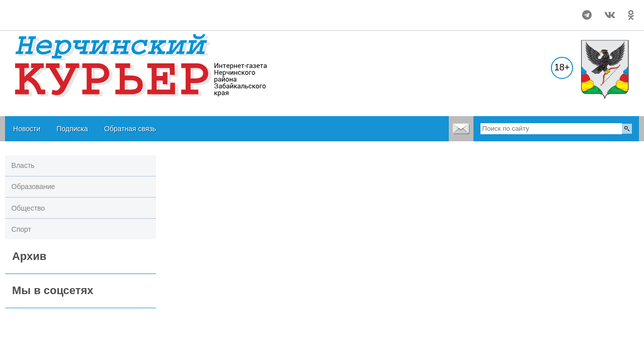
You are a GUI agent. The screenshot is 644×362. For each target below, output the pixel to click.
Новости (27, 129)
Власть (23, 165)
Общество (28, 208)
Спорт (21, 229)
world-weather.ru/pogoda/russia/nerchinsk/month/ (71, 11)
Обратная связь (130, 129)
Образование (33, 187)
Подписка (72, 129)
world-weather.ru (71, 20)
